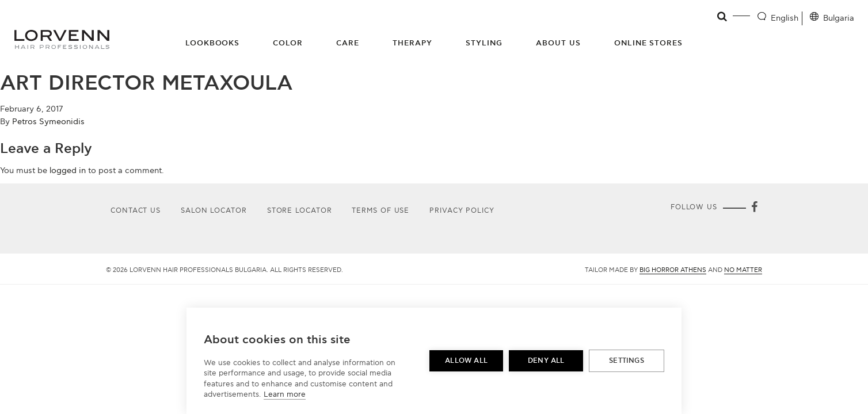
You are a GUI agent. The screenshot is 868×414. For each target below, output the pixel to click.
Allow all (466, 361)
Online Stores (649, 43)
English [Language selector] (785, 18)
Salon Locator (214, 211)
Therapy (412, 43)
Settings (627, 361)
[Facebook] (754, 208)
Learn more (285, 394)
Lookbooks (213, 43)
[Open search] (723, 17)
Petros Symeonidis (48, 122)
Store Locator (300, 211)
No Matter (743, 270)
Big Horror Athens (673, 270)
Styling (484, 43)
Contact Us (136, 211)
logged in (68, 170)
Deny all (546, 361)
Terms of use (380, 211)
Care (348, 43)
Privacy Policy (462, 211)
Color (288, 43)
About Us (558, 43)
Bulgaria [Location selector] (839, 18)
